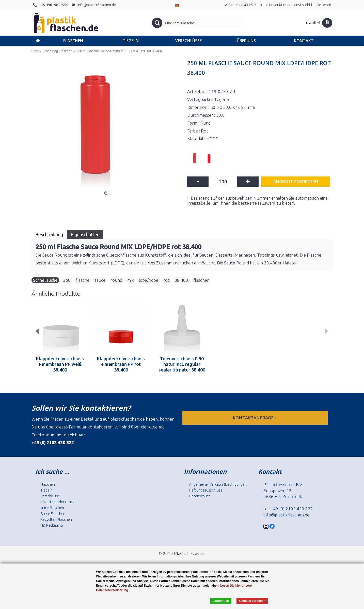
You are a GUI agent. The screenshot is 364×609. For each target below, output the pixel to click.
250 (67, 280)
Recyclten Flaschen (56, 519)
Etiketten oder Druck (57, 502)
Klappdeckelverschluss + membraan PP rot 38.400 (121, 364)
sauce (100, 280)
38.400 (181, 280)
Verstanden (221, 601)
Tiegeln (46, 490)
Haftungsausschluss (206, 490)
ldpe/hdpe (148, 280)
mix (130, 280)
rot (166, 280)
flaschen (201, 280)
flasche (83, 280)
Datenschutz (200, 496)
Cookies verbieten (252, 601)
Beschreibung (49, 234)
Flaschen (48, 484)
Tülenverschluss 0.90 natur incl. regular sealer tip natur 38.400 (182, 364)
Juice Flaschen (52, 508)
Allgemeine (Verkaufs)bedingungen (218, 484)
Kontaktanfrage (255, 418)
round (116, 280)
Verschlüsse (50, 496)
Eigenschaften (85, 234)
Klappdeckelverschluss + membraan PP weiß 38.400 (60, 364)
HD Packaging (52, 525)
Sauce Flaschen (53, 514)
